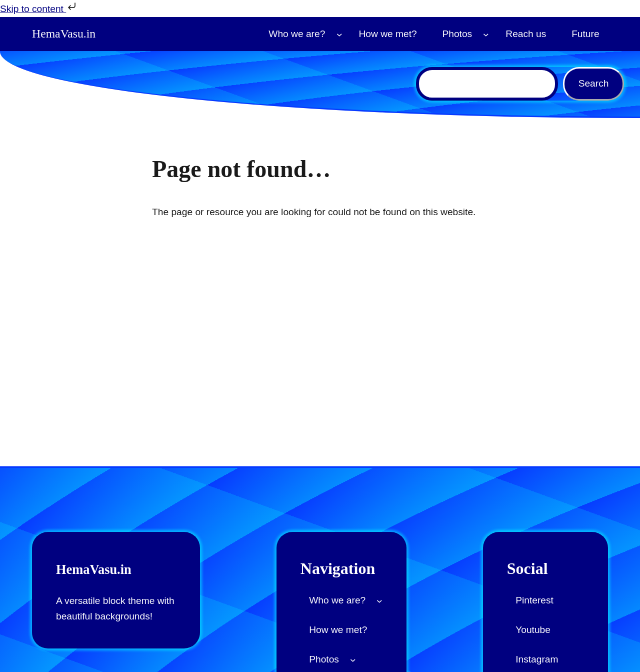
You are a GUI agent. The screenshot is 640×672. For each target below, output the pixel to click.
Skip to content (39, 7)
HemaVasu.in (66, 34)
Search (594, 83)
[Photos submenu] (486, 34)
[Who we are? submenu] (339, 34)
